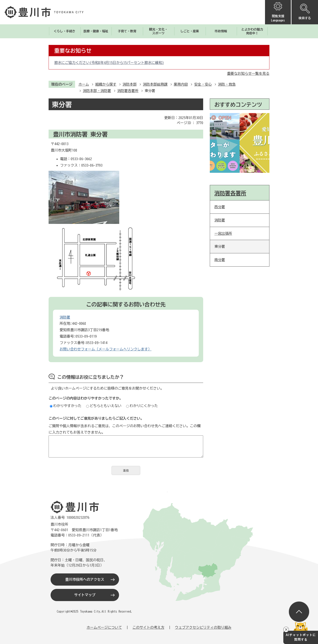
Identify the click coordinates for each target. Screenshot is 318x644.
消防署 (65, 317)
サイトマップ (85, 595)
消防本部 (130, 84)
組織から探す (106, 84)
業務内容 (181, 84)
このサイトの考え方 (148, 627)
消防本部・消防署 (97, 91)
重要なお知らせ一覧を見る (248, 73)
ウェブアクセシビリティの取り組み (203, 627)
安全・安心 (203, 84)
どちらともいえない (104, 406)
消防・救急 (227, 84)
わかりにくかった (142, 406)
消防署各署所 (128, 91)
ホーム (84, 84)
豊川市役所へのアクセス (85, 579)
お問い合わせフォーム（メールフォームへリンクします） (106, 349)
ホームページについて (104, 627)
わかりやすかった (66, 406)
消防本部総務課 (155, 84)
